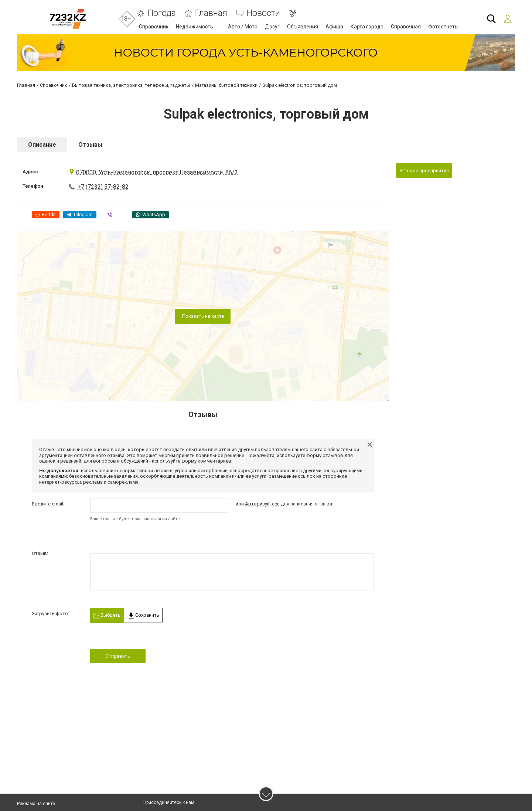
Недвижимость (195, 27)
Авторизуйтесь (262, 504)
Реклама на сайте (36, 804)
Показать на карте (203, 316)
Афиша (334, 27)
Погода (162, 13)
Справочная (406, 27)
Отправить (118, 656)
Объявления (303, 27)
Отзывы (90, 145)
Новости (263, 13)
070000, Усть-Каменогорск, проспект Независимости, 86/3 (153, 172)
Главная (211, 13)
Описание (42, 145)
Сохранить (144, 615)
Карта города (367, 27)
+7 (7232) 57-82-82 (103, 187)
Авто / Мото (243, 27)
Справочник (154, 27)
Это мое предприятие (424, 171)
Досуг (272, 27)
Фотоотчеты (443, 27)
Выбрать (107, 615)
